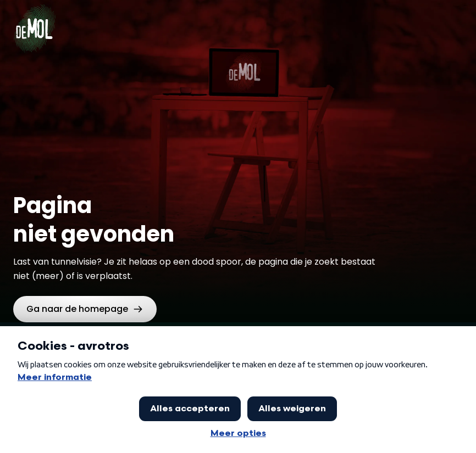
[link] (85, 309)
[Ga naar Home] (34, 22)
